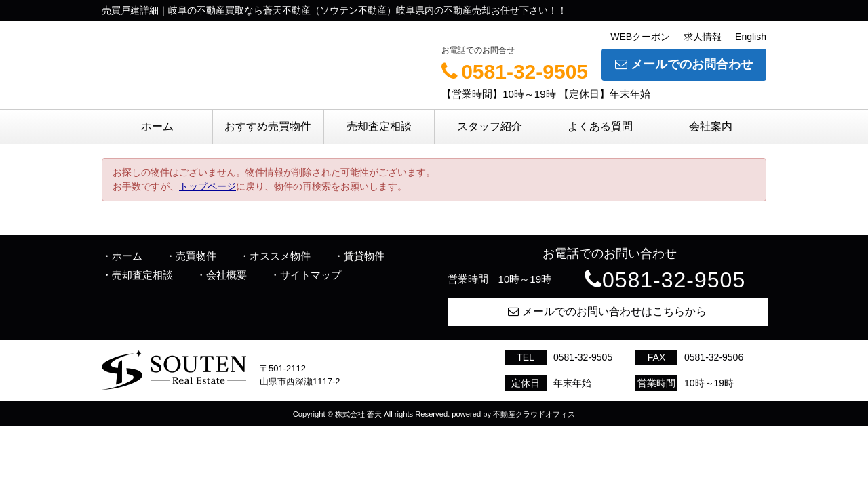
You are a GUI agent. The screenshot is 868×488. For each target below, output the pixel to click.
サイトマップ (311, 275)
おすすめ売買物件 (268, 126)
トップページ (208, 186)
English (751, 37)
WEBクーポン (640, 37)
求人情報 (703, 37)
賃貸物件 (364, 256)
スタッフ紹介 (490, 126)
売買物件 (196, 256)
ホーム (157, 126)
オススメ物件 (280, 256)
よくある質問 (600, 126)
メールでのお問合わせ (684, 64)
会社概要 (226, 275)
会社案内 (711, 126)
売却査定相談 (379, 126)
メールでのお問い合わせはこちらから (607, 311)
